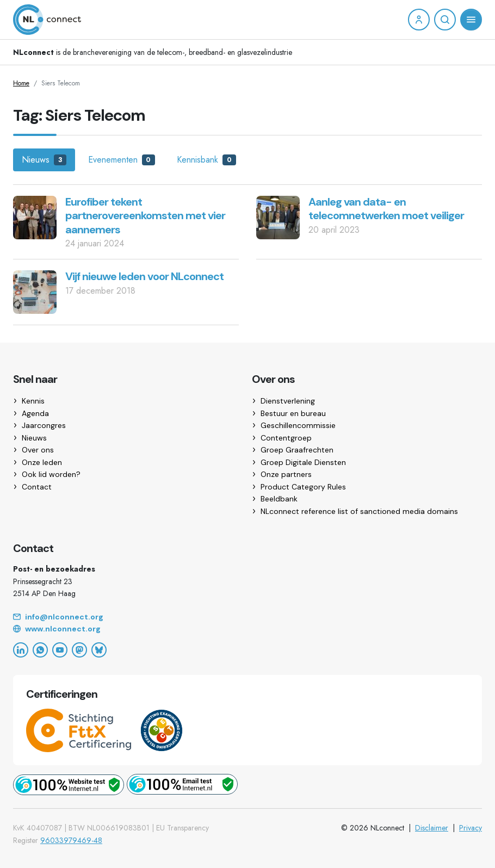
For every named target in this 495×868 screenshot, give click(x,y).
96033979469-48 (71, 840)
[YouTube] (60, 650)
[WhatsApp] (40, 650)
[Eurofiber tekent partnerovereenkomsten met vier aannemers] (35, 216)
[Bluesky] (99, 650)
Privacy (471, 828)
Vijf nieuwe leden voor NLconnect (144, 276)
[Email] (247, 617)
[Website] (247, 629)
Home (21, 83)
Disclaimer (432, 828)
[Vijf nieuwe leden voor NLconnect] (35, 291)
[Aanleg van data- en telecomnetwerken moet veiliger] (278, 216)
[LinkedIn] (21, 650)
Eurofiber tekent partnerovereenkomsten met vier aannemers (145, 216)
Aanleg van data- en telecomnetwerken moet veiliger (386, 209)
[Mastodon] (79, 650)
